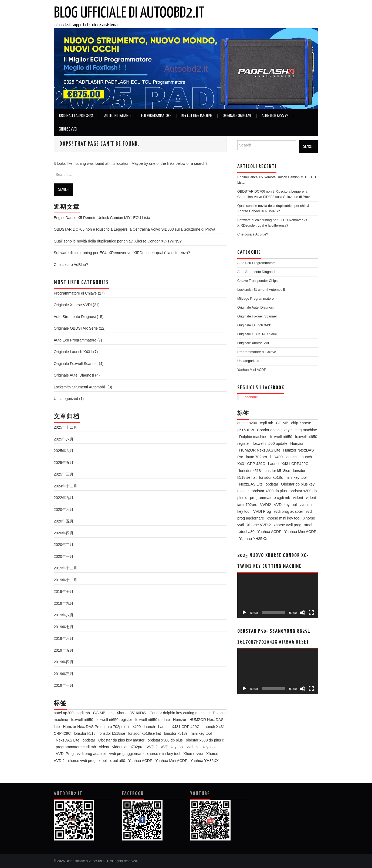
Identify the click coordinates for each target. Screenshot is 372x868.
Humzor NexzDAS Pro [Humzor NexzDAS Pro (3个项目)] (82, 727)
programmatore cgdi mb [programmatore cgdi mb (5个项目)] (76, 747)
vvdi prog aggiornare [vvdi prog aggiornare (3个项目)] (126, 754)
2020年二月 (64, 545)
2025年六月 (64, 451)
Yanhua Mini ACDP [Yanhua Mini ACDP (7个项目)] (171, 761)
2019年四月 (64, 662)
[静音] (303, 613)
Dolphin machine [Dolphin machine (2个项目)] (253, 437)
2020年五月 (64, 521)
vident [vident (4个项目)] (104, 747)
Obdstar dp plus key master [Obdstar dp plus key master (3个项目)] (121, 740)
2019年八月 (64, 615)
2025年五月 (64, 463)
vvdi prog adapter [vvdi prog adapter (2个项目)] (92, 754)
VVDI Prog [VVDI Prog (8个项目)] (65, 754)
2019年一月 (64, 685)
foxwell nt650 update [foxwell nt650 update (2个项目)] (153, 720)
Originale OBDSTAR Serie (76, 328)
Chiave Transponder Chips (257, 281)
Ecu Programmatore (156, 116)
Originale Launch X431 (76, 116)
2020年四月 (64, 533)
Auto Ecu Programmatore (75, 340)
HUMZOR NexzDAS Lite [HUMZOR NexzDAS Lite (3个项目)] (260, 450)
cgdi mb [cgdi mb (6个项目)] (83, 713)
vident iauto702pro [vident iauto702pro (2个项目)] (128, 747)
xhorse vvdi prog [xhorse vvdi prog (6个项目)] (82, 761)
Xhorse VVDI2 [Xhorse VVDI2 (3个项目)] (259, 525)
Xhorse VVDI (68, 129)
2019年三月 (64, 674)
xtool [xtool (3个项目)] (103, 761)
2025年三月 (64, 474)
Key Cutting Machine (197, 116)
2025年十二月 (65, 427)
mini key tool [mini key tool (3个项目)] (201, 733)
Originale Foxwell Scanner (76, 364)
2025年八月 (64, 439)
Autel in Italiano (117, 116)
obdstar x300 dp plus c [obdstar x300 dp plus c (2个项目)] (205, 740)
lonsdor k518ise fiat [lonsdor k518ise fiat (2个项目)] (145, 733)
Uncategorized (66, 399)
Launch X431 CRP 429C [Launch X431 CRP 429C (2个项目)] (179, 727)
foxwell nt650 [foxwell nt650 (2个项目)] (82, 720)
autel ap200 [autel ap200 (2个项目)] (64, 713)
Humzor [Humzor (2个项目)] (180, 720)
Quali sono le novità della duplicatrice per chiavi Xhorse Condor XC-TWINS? (118, 241)
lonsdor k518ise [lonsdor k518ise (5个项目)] (112, 733)
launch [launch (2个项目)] (149, 727)
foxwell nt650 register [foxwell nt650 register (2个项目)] (114, 720)
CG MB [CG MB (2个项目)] (99, 713)
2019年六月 (64, 638)
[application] (278, 595)
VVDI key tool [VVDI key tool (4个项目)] (172, 747)
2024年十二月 (65, 486)
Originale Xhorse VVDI (73, 305)
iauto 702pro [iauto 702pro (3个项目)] (114, 727)
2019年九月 (64, 603)
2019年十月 (64, 592)
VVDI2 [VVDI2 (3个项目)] (152, 747)
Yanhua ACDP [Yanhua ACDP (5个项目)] (140, 761)
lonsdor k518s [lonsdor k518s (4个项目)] (176, 733)
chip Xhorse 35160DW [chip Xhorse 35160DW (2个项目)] (127, 713)
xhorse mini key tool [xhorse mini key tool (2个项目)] (164, 754)
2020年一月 (64, 556)
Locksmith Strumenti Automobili (80, 387)
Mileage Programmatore (256, 299)
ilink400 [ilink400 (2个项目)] (134, 727)
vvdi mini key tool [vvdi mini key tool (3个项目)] (201, 747)
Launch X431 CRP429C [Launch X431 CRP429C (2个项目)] (288, 464)
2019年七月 (64, 627)
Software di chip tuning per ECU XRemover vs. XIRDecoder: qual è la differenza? (122, 253)
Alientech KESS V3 (275, 116)
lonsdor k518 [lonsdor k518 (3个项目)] (85, 733)
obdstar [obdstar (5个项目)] (89, 740)
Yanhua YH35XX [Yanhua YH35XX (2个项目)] (204, 761)
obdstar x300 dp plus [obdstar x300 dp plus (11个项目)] (165, 740)
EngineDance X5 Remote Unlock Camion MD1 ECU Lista (102, 218)
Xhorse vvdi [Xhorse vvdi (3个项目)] (193, 754)
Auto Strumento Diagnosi (75, 317)
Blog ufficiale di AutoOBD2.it (129, 13)
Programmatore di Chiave (75, 293)
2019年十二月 (65, 568)
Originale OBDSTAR (237, 116)
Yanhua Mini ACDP (252, 370)
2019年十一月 (65, 580)
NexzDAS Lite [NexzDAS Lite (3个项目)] (68, 740)
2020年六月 (64, 510)
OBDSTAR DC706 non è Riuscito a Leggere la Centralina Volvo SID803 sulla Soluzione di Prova (134, 229)
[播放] (244, 613)
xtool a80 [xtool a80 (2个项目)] (118, 761)
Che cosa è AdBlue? (71, 265)
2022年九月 (64, 498)
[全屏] (311, 613)
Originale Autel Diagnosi (74, 375)
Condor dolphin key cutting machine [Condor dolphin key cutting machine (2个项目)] (180, 713)
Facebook (250, 397)
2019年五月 (64, 650)
